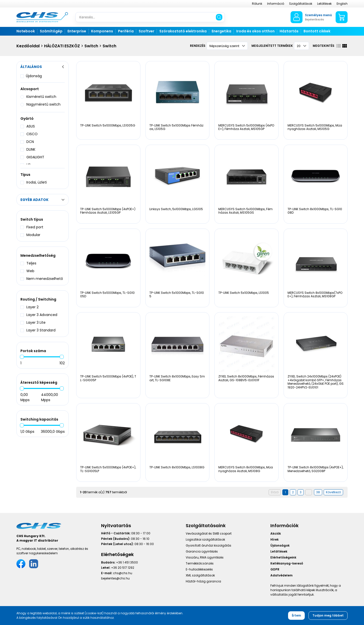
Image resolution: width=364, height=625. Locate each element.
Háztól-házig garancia (203, 581)
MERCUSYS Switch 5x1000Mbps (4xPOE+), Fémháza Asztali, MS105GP (246, 127)
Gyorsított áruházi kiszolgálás (209, 545)
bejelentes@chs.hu (115, 578)
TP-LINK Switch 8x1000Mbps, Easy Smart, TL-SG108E (177, 378)
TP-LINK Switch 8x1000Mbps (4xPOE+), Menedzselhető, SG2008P (315, 469)
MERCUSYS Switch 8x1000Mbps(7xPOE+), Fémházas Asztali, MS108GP (315, 294)
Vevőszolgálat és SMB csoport (209, 533)
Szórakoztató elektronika (183, 31)
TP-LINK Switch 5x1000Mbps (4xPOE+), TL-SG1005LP (108, 469)
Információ (276, 4)
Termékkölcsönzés (200, 563)
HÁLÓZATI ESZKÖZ (62, 46)
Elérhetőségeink (283, 557)
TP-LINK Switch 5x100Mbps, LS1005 (244, 293)
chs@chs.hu (123, 573)
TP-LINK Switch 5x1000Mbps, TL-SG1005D (107, 294)
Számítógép (51, 31)
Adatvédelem (281, 575)
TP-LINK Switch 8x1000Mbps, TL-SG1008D (315, 211)
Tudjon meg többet (328, 615)
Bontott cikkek (317, 31)
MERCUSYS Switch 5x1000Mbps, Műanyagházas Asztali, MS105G (315, 127)
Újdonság (34, 76)
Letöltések (324, 4)
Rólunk (257, 4)
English (342, 4)
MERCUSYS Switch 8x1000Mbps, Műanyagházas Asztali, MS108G (246, 469)
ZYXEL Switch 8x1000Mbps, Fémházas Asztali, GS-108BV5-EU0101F (246, 378)
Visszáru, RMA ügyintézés (205, 557)
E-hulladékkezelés (199, 569)
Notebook (26, 31)
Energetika (221, 31)
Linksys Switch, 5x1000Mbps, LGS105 (176, 209)
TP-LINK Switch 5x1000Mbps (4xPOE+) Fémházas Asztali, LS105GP (108, 211)
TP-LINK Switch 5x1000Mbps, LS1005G (108, 125)
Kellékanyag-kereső (287, 563)
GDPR (275, 569)
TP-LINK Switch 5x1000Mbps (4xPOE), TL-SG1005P (108, 378)
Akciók (276, 533)
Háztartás (289, 31)
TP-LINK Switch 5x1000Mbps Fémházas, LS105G (176, 127)
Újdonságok (280, 545)
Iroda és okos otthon (255, 31)
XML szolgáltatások (200, 575)
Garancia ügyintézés (202, 551)
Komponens (102, 31)
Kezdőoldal (28, 46)
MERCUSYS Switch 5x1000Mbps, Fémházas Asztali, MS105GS (245, 211)
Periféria (126, 31)
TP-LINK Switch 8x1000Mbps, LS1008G (177, 467)
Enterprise (77, 31)
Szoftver (147, 31)
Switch (91, 46)
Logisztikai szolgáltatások (205, 539)
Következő (333, 492)
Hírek (274, 539)
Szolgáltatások (301, 4)
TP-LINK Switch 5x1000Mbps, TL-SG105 (177, 294)
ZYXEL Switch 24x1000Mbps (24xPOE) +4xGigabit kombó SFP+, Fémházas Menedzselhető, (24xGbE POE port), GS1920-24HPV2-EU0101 (316, 382)
